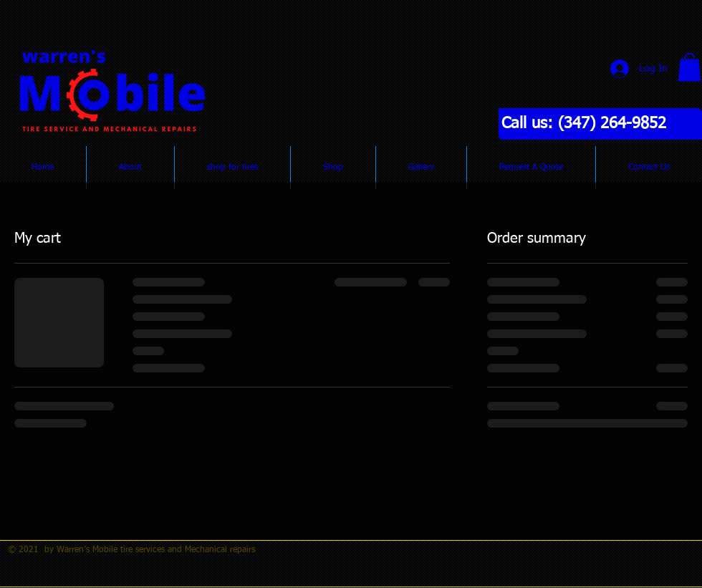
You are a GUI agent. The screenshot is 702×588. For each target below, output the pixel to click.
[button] (689, 67)
